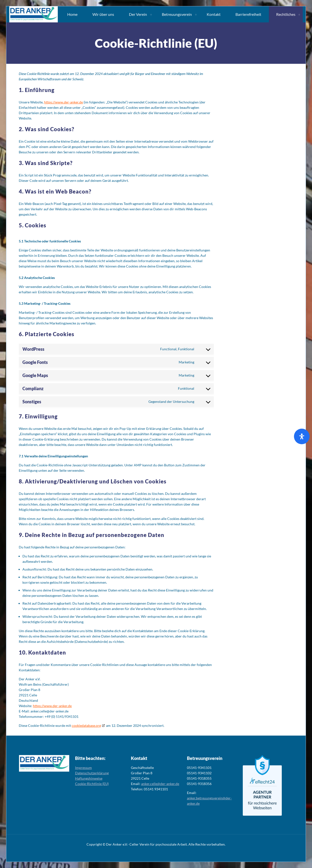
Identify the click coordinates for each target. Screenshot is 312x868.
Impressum (83, 768)
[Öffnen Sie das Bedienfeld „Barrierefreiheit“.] (302, 436)
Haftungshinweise (89, 778)
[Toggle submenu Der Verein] (151, 14)
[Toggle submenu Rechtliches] (299, 14)
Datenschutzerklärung (92, 773)
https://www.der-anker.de (63, 102)
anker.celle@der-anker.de (160, 784)
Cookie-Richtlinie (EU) (92, 784)
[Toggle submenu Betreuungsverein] (196, 14)
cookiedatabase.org (86, 725)
